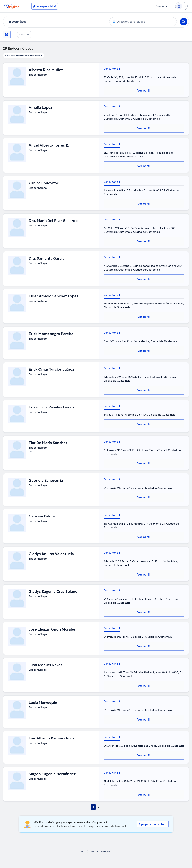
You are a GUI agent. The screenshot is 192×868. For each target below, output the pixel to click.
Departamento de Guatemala (24, 56)
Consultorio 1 (112, 69)
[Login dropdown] (181, 6)
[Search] (184, 22)
